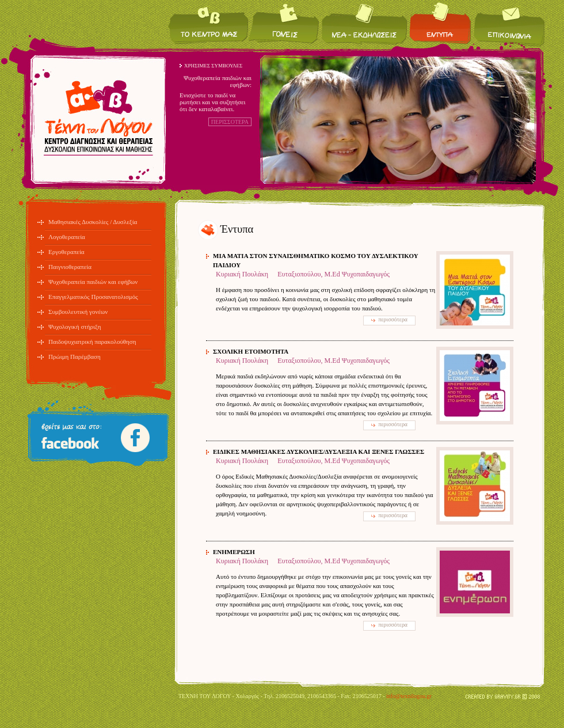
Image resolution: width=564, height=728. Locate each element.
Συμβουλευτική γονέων (78, 312)
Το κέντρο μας (208, 23)
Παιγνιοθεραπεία (70, 267)
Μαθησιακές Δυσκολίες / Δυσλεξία (93, 222)
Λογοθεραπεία (67, 237)
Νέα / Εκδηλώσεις (365, 23)
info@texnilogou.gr (409, 696)
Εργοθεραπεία (66, 252)
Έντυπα (441, 23)
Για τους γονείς (285, 23)
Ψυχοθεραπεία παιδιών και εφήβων (93, 282)
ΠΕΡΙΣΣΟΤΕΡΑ (230, 122)
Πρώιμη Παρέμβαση (75, 357)
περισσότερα (393, 319)
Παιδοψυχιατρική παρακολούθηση (92, 342)
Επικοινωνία (508, 23)
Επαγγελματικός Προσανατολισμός (93, 297)
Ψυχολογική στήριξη (75, 327)
